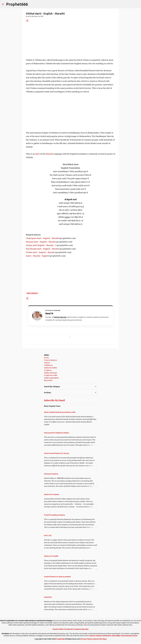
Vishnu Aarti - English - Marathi (40, 252)
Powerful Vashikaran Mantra (55, 515)
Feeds (55, 629)
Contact (95, 639)
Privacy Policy (86, 639)
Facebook (69, 629)
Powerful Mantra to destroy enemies (57, 577)
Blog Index (48, 380)
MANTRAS (48, 597)
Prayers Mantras (51, 360)
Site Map (102, 639)
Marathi (49, 154)
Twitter (61, 629)
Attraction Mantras (51, 474)
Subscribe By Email (54, 400)
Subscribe (85, 629)
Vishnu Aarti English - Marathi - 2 (41, 245)
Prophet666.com (60, 317)
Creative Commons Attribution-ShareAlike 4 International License (113, 636)
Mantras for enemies (52, 494)
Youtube (77, 629)
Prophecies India (51, 375)
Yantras (47, 363)
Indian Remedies (51, 368)
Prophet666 (17, 4)
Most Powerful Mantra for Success (57, 453)
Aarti (37, 154)
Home (46, 358)
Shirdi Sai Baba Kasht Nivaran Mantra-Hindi (60, 412)
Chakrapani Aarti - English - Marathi (42, 238)
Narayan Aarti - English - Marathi (41, 242)
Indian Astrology (51, 373)
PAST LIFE (48, 536)
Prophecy (48, 370)
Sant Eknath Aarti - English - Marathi (42, 249)
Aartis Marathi (32, 293)
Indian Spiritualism (51, 378)
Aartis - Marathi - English (37, 256)
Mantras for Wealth (51, 556)
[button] (27, 21)
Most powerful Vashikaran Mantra (57, 433)
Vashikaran (48, 365)
